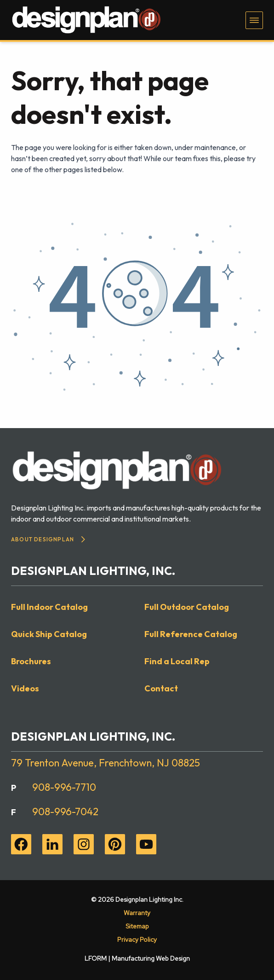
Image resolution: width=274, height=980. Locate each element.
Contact (161, 688)
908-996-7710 (64, 787)
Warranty (137, 913)
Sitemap (137, 926)
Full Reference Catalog (191, 634)
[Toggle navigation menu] (254, 20)
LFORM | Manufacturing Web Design (137, 958)
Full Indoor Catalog (49, 607)
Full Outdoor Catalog (187, 607)
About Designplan (48, 539)
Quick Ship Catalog (49, 634)
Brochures (31, 661)
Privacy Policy (137, 939)
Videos (25, 688)
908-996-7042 (65, 812)
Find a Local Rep (177, 661)
